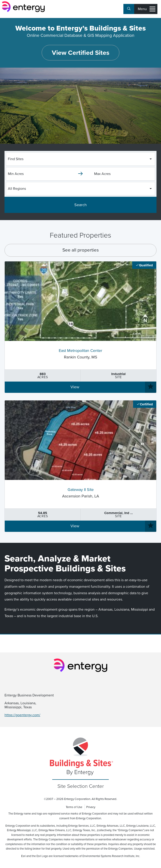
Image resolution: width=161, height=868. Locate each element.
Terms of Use (74, 807)
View (75, 387)
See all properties (81, 250)
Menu (147, 9)
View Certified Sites (81, 53)
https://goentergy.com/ (22, 715)
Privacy (91, 807)
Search (80, 205)
